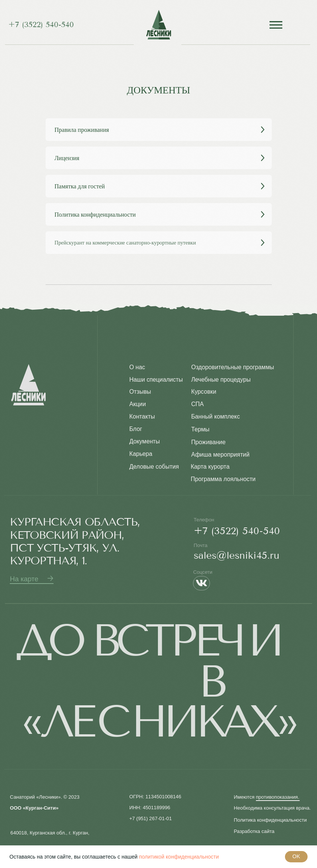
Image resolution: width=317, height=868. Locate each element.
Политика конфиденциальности (270, 820)
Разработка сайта (254, 831)
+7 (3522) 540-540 (41, 25)
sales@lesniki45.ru (237, 555)
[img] (158, 25)
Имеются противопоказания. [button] (266, 797)
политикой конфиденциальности (179, 857)
